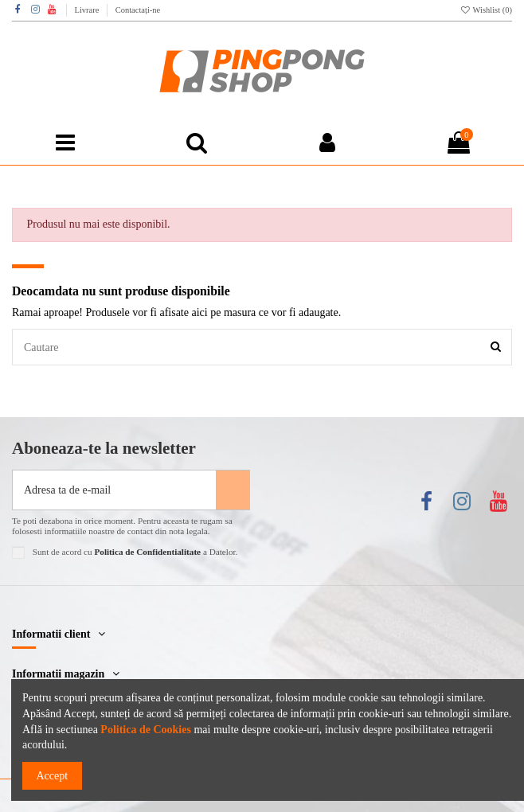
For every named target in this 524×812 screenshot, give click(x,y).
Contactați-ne (138, 10)
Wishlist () (486, 10)
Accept (53, 776)
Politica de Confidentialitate (147, 552)
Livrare (88, 10)
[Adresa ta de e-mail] (114, 490)
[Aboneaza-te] (233, 490)
